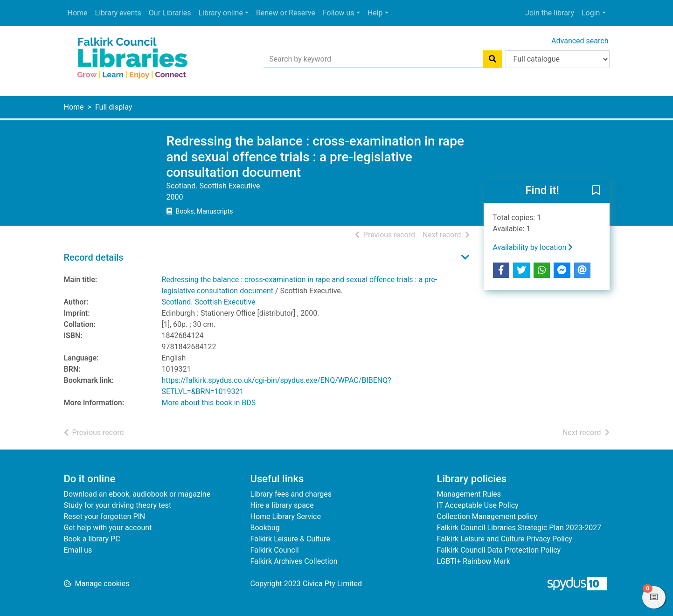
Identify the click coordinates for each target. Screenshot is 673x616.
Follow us (339, 13)
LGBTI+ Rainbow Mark (474, 561)
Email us (78, 550)
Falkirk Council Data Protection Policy (499, 550)
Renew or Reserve (286, 13)
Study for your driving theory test (118, 505)
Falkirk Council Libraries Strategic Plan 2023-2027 (519, 528)
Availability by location (533, 247)
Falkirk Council (275, 550)
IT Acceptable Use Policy (478, 505)
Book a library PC (92, 539)
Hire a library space (282, 505)
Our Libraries (170, 13)
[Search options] (558, 59)
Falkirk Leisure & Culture (290, 539)
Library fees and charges (291, 494)
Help (375, 13)
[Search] (493, 59)
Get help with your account (108, 528)
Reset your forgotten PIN (105, 516)
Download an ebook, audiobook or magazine (137, 494)
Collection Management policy (487, 516)
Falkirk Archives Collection (294, 561)
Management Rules (469, 494)
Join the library (550, 13)
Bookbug (265, 528)
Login (591, 13)
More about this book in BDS (209, 403)
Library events (118, 13)
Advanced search (580, 41)
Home (78, 13)
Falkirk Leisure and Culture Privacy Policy (505, 539)
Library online (220, 13)
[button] (596, 191)
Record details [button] (94, 257)
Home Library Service (286, 516)
